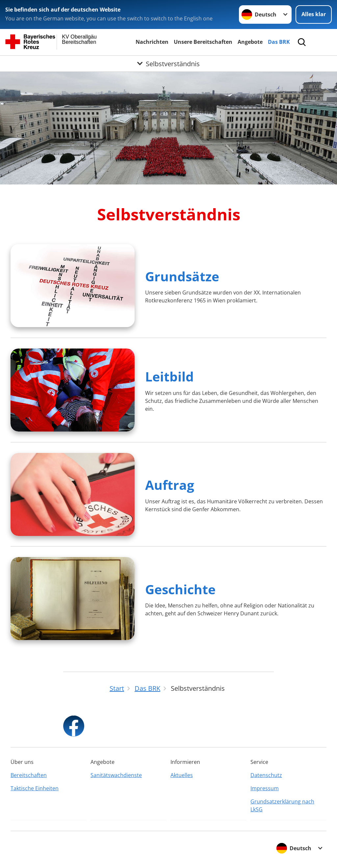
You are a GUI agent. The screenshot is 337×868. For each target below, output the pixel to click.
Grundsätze (182, 276)
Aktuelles (182, 775)
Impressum (265, 788)
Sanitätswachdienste (116, 775)
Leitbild (169, 376)
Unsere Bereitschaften (203, 42)
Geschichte (180, 589)
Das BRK (279, 42)
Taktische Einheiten (35, 788)
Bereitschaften (29, 775)
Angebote (250, 42)
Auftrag (170, 485)
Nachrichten (152, 42)
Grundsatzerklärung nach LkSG (282, 805)
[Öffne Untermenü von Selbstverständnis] (168, 64)
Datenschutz (266, 775)
